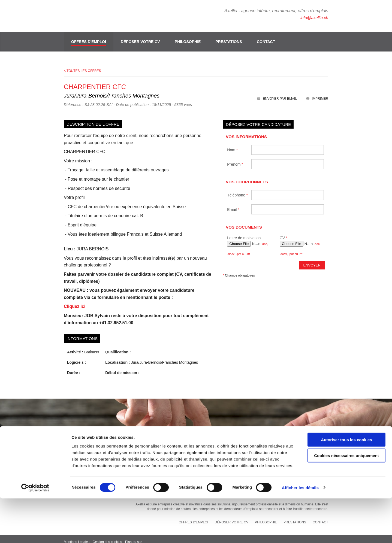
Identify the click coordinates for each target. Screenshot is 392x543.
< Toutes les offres (82, 65)
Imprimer (317, 92)
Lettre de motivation (244, 232)
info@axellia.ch (313, 18)
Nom (232, 143)
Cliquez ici (75, 300)
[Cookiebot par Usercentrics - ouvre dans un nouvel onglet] (35, 532)
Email (233, 203)
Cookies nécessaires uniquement (346, 500)
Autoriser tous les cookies (346, 484)
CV (284, 232)
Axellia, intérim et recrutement (95, 15)
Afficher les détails (300, 532)
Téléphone (237, 189)
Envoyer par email (277, 92)
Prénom (235, 158)
